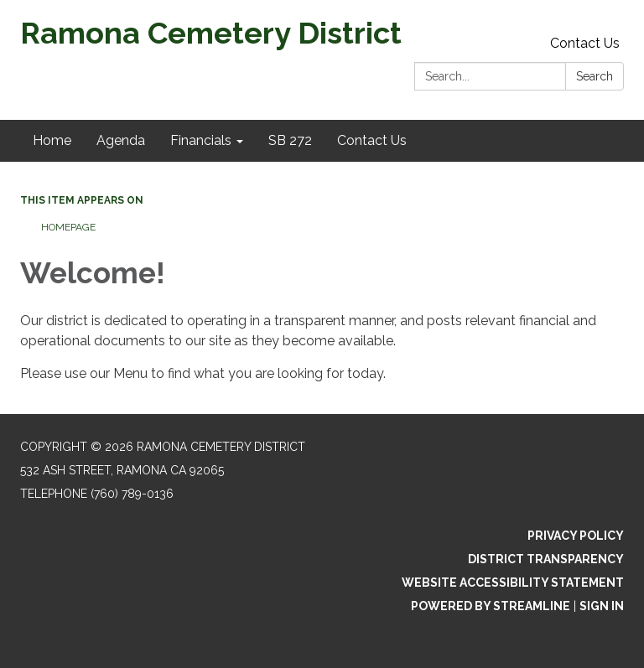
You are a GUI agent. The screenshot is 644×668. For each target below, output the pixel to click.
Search (595, 76)
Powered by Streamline (491, 606)
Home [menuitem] (52, 140)
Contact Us (585, 43)
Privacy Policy (576, 536)
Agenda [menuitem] (121, 140)
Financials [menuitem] (201, 140)
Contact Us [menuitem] (372, 140)
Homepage (68, 227)
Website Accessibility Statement (513, 583)
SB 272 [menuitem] (290, 140)
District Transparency (546, 559)
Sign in (602, 606)
